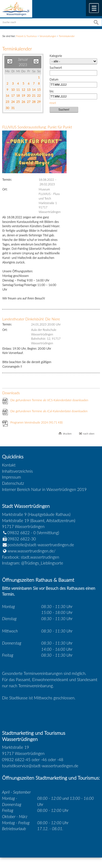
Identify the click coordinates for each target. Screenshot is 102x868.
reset (53, 103)
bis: (52, 91)
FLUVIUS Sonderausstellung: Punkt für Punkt (37, 127)
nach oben (89, 434)
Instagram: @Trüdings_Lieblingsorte (33, 563)
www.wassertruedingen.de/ (32, 551)
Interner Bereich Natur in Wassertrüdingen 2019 (44, 489)
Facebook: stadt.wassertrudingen (31, 557)
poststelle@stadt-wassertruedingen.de (41, 545)
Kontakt (9, 465)
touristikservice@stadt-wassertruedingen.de (40, 766)
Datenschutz (13, 483)
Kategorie (56, 56)
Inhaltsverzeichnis (18, 471)
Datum (54, 79)
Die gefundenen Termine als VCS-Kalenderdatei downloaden (49, 400)
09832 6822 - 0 (19, 533)
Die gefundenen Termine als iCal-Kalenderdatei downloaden (49, 411)
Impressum (12, 477)
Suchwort (56, 68)
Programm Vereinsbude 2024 (36, 422)
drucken (67, 434)
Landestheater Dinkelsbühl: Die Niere (31, 319)
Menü (94, 8)
